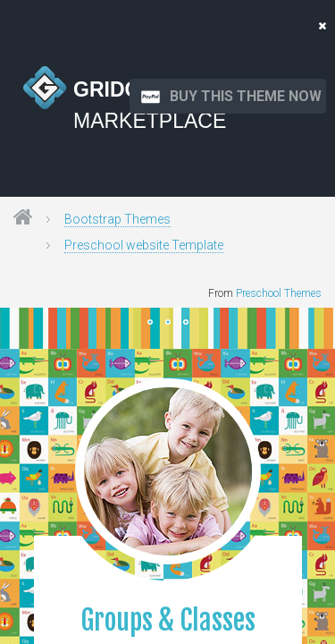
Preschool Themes (279, 293)
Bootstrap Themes (117, 219)
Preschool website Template (144, 245)
